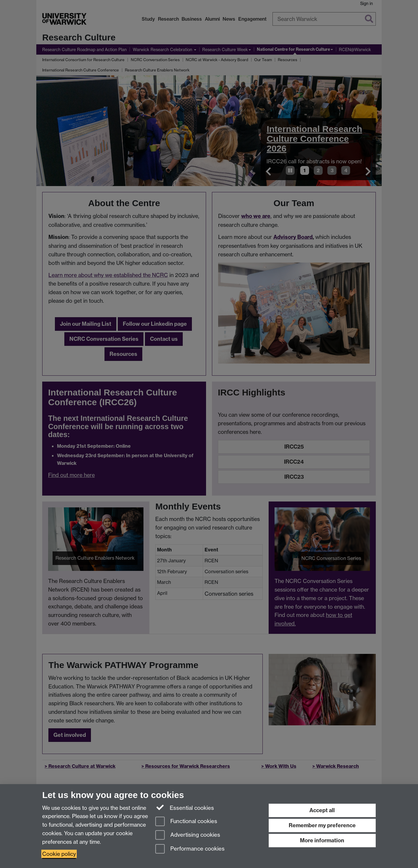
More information (322, 840)
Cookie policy (59, 854)
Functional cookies (186, 822)
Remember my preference (322, 825)
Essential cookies (185, 807)
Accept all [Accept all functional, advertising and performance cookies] (322, 810)
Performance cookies (190, 849)
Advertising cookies (188, 835)
